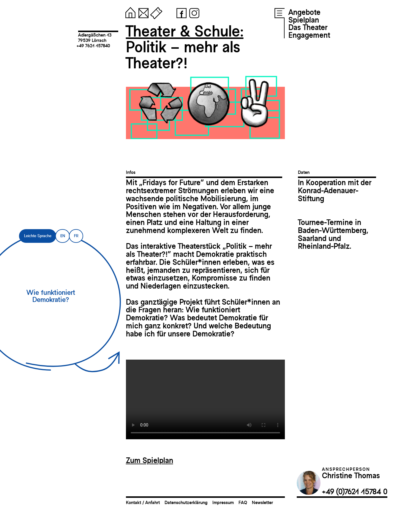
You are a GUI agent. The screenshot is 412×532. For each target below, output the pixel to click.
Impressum (223, 502)
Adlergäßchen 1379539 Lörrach (95, 38)
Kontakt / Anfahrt (143, 502)
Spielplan (304, 20)
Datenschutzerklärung (186, 502)
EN (63, 236)
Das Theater (308, 27)
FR (76, 236)
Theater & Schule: (185, 31)
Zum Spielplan (150, 460)
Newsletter (262, 502)
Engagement (309, 35)
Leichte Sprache (38, 236)
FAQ (243, 502)
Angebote (304, 12)
